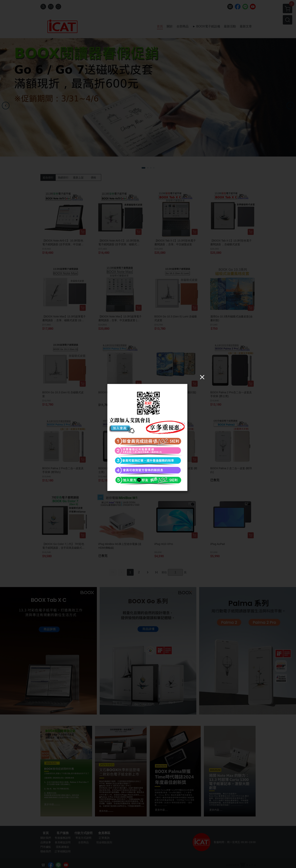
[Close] (202, 377)
